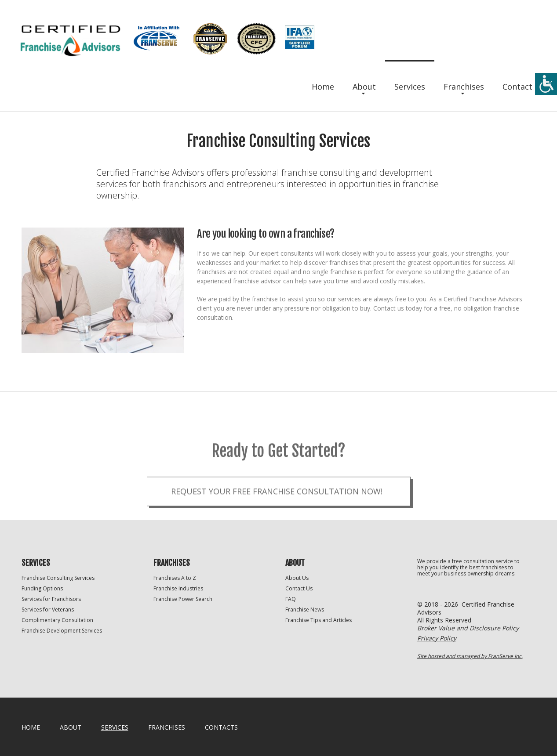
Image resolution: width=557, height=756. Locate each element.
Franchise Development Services (62, 631)
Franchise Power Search (183, 599)
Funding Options (42, 588)
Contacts (221, 727)
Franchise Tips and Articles (319, 620)
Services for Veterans (48, 610)
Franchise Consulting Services (58, 578)
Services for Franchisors (51, 599)
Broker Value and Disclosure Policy (468, 628)
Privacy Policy (437, 638)
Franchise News (305, 610)
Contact (517, 87)
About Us (297, 578)
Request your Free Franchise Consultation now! (277, 506)
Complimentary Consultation (57, 620)
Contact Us (299, 588)
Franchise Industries (178, 588)
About (364, 87)
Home (323, 87)
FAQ (291, 599)
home (31, 727)
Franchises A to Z (175, 578)
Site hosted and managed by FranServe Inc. (470, 656)
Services (410, 87)
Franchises (464, 87)
